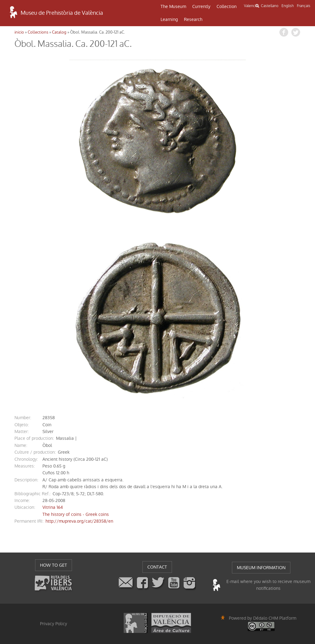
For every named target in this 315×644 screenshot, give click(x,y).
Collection (227, 6)
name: (21, 445)
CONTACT (157, 567)
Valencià (251, 6)
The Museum (173, 6)
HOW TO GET (54, 565)
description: (26, 480)
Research (193, 19)
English (288, 6)
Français (304, 6)
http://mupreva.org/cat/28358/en (79, 521)
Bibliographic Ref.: (32, 494)
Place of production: (34, 438)
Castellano (270, 6)
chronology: (26, 459)
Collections (38, 32)
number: (23, 418)
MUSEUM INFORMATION (261, 568)
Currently (201, 6)
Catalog (59, 32)
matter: (22, 431)
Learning (169, 19)
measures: (25, 466)
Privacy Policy (54, 624)
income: (22, 500)
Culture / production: (35, 452)
